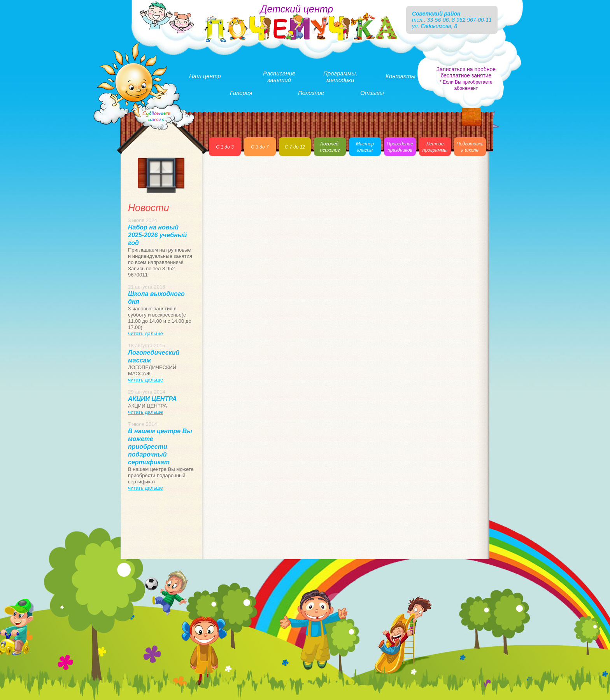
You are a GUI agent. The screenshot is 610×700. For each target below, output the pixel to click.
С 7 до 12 (295, 147)
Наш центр (205, 76)
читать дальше (145, 333)
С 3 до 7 (260, 147)
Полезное (311, 93)
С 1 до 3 (225, 147)
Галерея (241, 93)
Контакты (401, 76)
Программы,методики (340, 77)
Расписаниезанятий (279, 77)
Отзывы (372, 93)
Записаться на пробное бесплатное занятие (466, 79)
